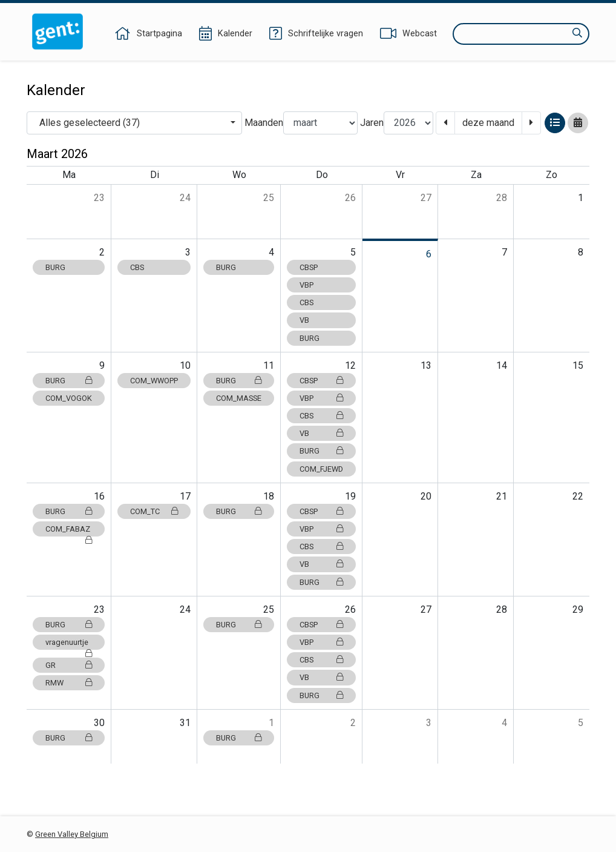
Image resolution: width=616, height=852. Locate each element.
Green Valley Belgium (72, 834)
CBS (137, 267)
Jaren (372, 123)
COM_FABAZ (69, 530)
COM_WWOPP (154, 381)
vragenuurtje (69, 644)
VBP (306, 285)
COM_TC (154, 511)
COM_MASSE (239, 398)
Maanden (264, 123)
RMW (69, 683)
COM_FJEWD (321, 469)
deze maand (488, 123)
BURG (55, 267)
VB (304, 320)
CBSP (309, 267)
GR (69, 665)
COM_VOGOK (69, 398)
